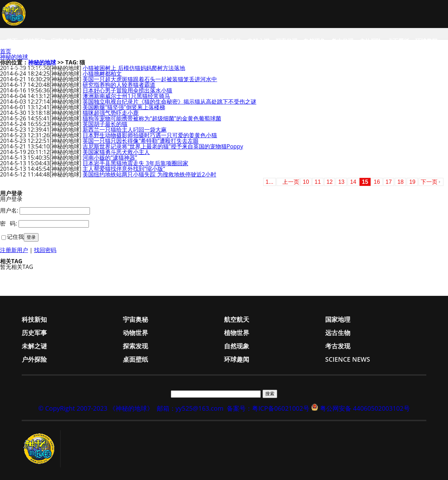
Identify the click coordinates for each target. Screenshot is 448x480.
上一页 (291, 182)
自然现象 (314, 41)
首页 (12, 41)
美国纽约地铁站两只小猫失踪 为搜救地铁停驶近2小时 (149, 174)
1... (269, 182)
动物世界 (174, 41)
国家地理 (118, 41)
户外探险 (370, 41)
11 (318, 182)
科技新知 (34, 41)
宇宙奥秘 (62, 41)
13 (341, 182)
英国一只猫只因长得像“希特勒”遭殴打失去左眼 (141, 141)
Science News (26, 69)
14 (353, 182)
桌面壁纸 (398, 41)
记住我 (15, 237)
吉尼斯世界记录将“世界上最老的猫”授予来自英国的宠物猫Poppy (163, 146)
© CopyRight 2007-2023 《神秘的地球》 (96, 408)
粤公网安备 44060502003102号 (365, 408)
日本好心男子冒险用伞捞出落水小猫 (127, 90)
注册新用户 (14, 250)
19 (412, 182)
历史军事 (146, 41)
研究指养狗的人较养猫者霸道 (119, 85)
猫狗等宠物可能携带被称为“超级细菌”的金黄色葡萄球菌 (152, 118)
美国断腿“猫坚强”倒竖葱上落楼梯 (124, 107)
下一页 (429, 182)
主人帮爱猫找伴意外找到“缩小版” (124, 169)
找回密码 (45, 250)
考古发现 (342, 41)
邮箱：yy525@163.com (190, 408)
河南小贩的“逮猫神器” (110, 158)
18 (400, 182)
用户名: (9, 210)
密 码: (9, 223)
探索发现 (286, 41)
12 (330, 182)
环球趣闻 (426, 41)
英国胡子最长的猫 (105, 124)
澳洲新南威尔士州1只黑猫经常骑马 (126, 96)
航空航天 (90, 41)
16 (377, 182)
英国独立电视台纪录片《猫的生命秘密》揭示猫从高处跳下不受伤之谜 (169, 102)
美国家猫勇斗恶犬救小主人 (116, 152)
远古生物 (230, 41)
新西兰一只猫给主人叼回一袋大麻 (125, 130)
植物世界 (202, 41)
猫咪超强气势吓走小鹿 (111, 113)
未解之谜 (258, 41)
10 (306, 182)
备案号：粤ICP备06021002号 (268, 408)
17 (389, 182)
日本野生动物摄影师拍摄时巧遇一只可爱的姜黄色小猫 (150, 135)
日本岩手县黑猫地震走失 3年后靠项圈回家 (135, 163)
